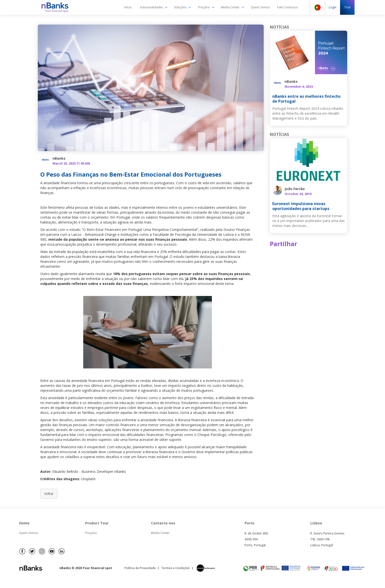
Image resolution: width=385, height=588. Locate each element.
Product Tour (97, 523)
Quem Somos (260, 7)
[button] (154, 7)
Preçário (91, 533)
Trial (347, 7)
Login (333, 7)
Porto (249, 523)
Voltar (49, 494)
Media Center (160, 533)
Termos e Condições (175, 568)
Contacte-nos (163, 523)
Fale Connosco (288, 7)
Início (128, 7)
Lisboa (316, 523)
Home (24, 523)
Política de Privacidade (140, 568)
